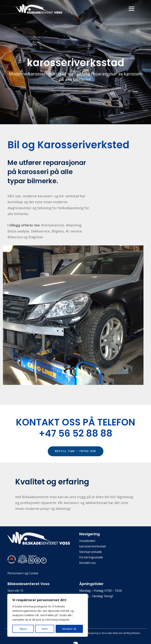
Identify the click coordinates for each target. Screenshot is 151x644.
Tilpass (23, 629)
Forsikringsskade (91, 558)
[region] (48, 615)
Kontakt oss (87, 563)
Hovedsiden (87, 541)
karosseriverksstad (92, 547)
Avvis (45, 629)
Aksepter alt (69, 629)
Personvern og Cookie (23, 573)
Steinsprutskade (91, 552)
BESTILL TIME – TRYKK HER (76, 451)
